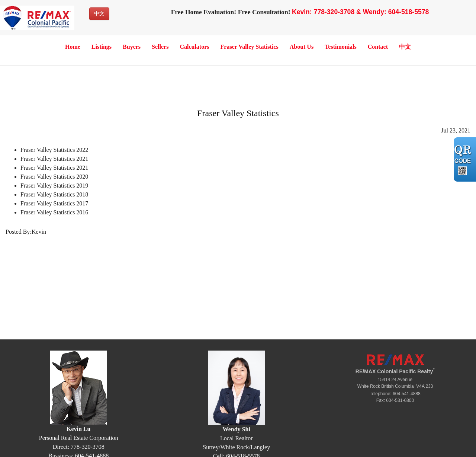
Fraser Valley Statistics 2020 (54, 177)
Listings (102, 47)
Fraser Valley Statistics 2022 (54, 150)
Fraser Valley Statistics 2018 (54, 194)
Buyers (132, 47)
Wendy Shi (237, 429)
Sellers (160, 47)
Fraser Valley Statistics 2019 (54, 186)
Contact (378, 47)
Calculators (194, 47)
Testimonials (341, 47)
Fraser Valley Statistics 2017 (54, 203)
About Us (302, 47)
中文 (99, 14)
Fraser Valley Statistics (250, 47)
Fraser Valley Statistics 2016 (54, 212)
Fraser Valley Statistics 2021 (54, 159)
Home (73, 47)
